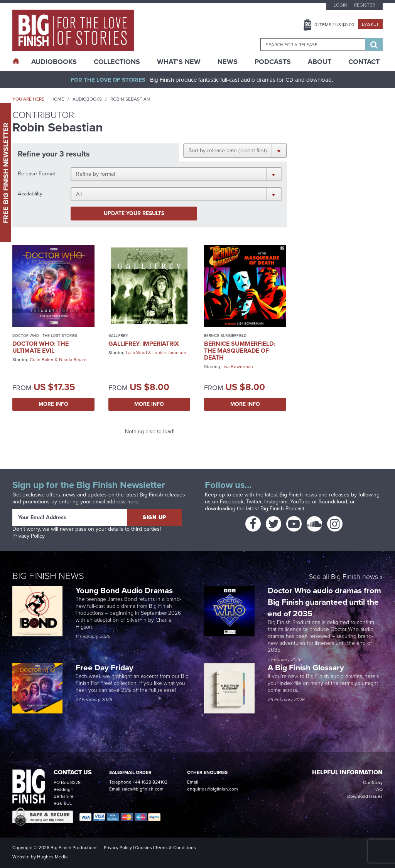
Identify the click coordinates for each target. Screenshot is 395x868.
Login (340, 5)
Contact (364, 62)
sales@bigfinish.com (143, 789)
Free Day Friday (105, 667)
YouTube (300, 502)
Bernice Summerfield (225, 336)
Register (365, 5)
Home (57, 99)
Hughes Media (52, 857)
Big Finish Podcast (282, 509)
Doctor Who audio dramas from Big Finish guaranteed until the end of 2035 (324, 602)
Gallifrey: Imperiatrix (144, 344)
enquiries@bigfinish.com (213, 789)
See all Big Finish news (344, 577)
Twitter (254, 502)
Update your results (134, 213)
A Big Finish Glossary (307, 667)
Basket (370, 24)
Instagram (276, 502)
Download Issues (365, 796)
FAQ (378, 789)
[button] (235, 150)
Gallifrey (118, 336)
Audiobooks (87, 99)
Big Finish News (48, 576)
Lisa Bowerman (237, 367)
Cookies (143, 848)
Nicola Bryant (73, 360)
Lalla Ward (136, 353)
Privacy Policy (29, 536)
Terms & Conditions (176, 848)
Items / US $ (334, 25)
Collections (117, 62)
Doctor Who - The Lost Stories (45, 336)
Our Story (373, 782)
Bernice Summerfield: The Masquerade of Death (240, 351)
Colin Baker (42, 360)
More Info (53, 404)
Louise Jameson (169, 353)
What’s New (179, 62)
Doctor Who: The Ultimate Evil (41, 347)
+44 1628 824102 (150, 782)
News (228, 62)
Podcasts (273, 62)
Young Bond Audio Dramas (125, 590)
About (320, 62)
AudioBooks (54, 62)
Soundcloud (333, 502)
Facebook (232, 502)
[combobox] (313, 45)
